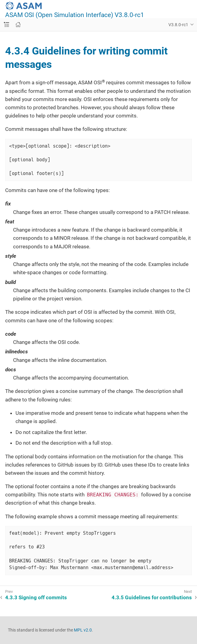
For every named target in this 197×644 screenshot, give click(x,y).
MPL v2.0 (83, 630)
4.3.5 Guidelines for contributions (152, 597)
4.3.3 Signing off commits (36, 597)
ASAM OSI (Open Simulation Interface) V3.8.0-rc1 (75, 15)
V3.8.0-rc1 (178, 25)
